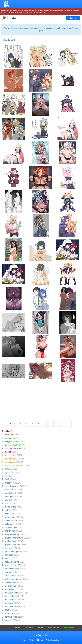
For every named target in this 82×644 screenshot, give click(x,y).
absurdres (9, 455)
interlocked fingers (13, 569)
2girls (7, 472)
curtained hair (11, 527)
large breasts (11, 576)
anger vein (9, 483)
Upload (17, 628)
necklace (9, 613)
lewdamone (10, 435)
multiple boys (11, 596)
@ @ (7, 479)
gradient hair (10, 541)
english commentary (14, 466)
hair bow (9, 548)
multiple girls (10, 600)
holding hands (11, 565)
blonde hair (10, 493)
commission (10, 462)
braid (7, 503)
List (9, 628)
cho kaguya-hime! (13, 448)
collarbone (9, 524)
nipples (8, 620)
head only (9, 558)
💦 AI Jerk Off (9, 40)
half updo (9, 555)
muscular (9, 603)
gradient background (14, 538)
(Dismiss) (42, 12)
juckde (8, 431)
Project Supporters (52, 640)
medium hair (10, 586)
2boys (7, 469)
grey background (12, 545)
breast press (10, 507)
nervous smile (11, 617)
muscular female (12, 607)
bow (7, 500)
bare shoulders (11, 486)
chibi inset (9, 514)
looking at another (13, 579)
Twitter (32, 640)
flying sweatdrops (13, 534)
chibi (7, 510)
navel (7, 610)
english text (10, 531)
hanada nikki (10, 438)
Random (41, 628)
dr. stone (9, 452)
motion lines (10, 589)
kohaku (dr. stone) (13, 445)
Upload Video (29, 628)
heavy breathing (12, 562)
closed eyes (10, 517)
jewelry (8, 572)
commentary (10, 459)
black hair (9, 490)
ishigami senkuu (12, 441)
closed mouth (11, 521)
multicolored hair (12, 593)
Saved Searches (54, 628)
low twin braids (11, 582)
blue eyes (9, 497)
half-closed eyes (12, 552)
